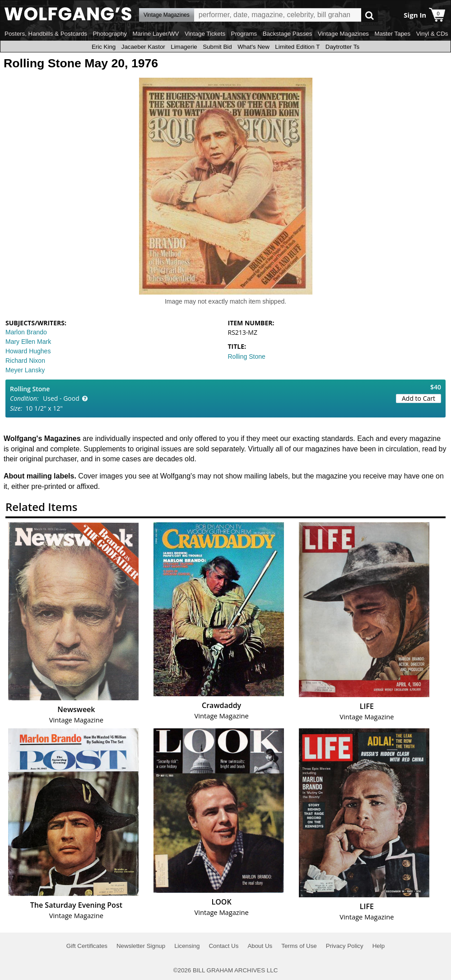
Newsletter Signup (141, 946)
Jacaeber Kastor (143, 47)
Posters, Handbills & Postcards (46, 34)
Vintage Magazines (343, 34)
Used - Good (61, 398)
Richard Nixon (25, 361)
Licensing (187, 946)
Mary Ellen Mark (28, 342)
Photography (110, 34)
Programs (244, 34)
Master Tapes (392, 34)
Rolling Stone (247, 356)
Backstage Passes (288, 34)
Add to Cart (418, 398)
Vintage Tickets (205, 34)
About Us (260, 946)
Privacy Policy (345, 946)
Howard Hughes (28, 351)
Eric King (104, 47)
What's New (253, 47)
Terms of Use (299, 946)
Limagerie (184, 47)
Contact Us (223, 946)
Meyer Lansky (25, 370)
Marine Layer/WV (156, 34)
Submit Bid (217, 47)
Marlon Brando (26, 332)
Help (379, 946)
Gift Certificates (87, 946)
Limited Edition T (297, 47)
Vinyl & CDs (432, 34)
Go (370, 15)
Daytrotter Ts (342, 47)
